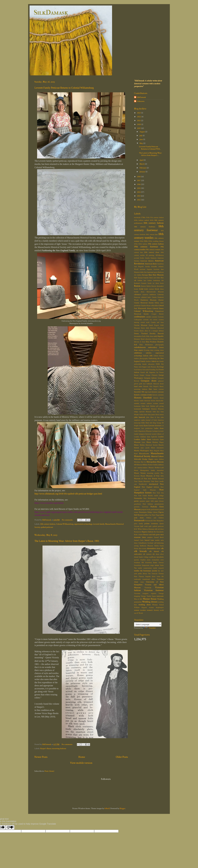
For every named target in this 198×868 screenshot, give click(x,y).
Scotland (150, 543)
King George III (158, 423)
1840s (152, 220)
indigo (136, 412)
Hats (150, 389)
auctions (143, 269)
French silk (144, 372)
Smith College (144, 557)
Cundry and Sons (157, 322)
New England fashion (150, 487)
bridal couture (149, 289)
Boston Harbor (146, 286)
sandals (157, 540)
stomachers (156, 560)
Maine (136, 445)
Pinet (154, 515)
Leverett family (99, 524)
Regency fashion (148, 532)
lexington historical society (148, 434)
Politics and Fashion (155, 518)
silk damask (154, 551)
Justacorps (137, 423)
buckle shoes (139, 292)
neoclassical (153, 484)
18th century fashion (48, 524)
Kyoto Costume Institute (152, 426)
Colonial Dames (158, 308)
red (156, 529)
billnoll (107, 808)
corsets (149, 317)
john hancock (140, 417)
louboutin (156, 440)
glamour (161, 381)
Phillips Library (152, 512)
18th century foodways (145, 227)
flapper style (146, 367)
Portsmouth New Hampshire (154, 521)
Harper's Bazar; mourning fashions (53, 748)
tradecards (137, 579)
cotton (155, 320)
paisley (136, 501)
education (148, 339)
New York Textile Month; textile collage (149, 496)
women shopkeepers (156, 607)
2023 (139, 113)
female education (148, 364)
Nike (145, 498)
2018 (139, 177)
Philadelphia (143, 512)
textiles (137, 571)
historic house (159, 398)
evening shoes (159, 350)
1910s (141, 241)
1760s (148, 218)
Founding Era (154, 370)
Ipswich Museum (145, 412)
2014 (139, 192)
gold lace (142, 384)
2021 (139, 121)
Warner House (150, 599)
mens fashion (159, 459)
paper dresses (159, 501)
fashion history (159, 356)
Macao (149, 442)
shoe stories (143, 549)
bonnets (144, 283)
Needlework (143, 484)
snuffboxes (153, 557)
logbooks (154, 437)
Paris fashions (148, 504)
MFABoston (138, 465)
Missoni (151, 468)
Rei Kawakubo (159, 532)
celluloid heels (146, 297)
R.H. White (138, 529)
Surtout (161, 563)
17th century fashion (157, 218)
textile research (158, 568)
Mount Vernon (140, 473)
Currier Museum (141, 325)
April (142, 160)
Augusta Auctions (153, 269)
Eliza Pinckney (151, 342)
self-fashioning (159, 543)
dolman (161, 331)
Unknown (141, 101)
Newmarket (138, 498)
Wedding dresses (150, 602)
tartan (157, 565)
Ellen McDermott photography (152, 345)
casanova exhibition (149, 295)
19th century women (153, 250)
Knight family (139, 426)
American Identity (147, 261)
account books (139, 258)
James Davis (155, 415)
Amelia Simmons (151, 258)
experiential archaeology (83, 524)
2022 (139, 117)
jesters (162, 415)
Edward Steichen (158, 339)
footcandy (146, 370)
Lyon (143, 442)
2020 (139, 124)
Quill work (144, 526)
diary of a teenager (151, 331)
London (161, 437)
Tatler (162, 565)
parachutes (137, 504)
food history (138, 370)
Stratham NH (139, 563)
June (141, 139)
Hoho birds (145, 406)
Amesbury (160, 264)
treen (142, 582)
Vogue (154, 596)
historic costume (158, 392)
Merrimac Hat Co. (140, 462)
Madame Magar (158, 442)
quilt (150, 526)
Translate (149, 628)
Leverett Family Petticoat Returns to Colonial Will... (150, 148)
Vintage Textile (146, 596)
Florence (154, 367)
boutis (136, 289)
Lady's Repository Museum (143, 431)
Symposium (146, 565)
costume (154, 317)
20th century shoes (152, 252)
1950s (136, 244)
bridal (141, 289)
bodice (150, 280)
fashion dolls (148, 356)
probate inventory (151, 524)
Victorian (148, 588)
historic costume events (143, 395)
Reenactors (138, 532)
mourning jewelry (153, 473)
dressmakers (138, 336)
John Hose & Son (153, 417)
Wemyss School (158, 605)
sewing (136, 546)
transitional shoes (149, 579)
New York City (158, 493)
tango (152, 565)
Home (82, 757)
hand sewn (138, 386)
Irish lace (156, 412)
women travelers (140, 610)
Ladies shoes (159, 428)
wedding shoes (145, 605)
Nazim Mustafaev (144, 481)
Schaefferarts (143, 543)
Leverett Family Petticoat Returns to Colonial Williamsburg (64, 88)
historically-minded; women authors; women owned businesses (149, 403)
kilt (151, 423)
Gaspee (142, 375)
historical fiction (150, 401)
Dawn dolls (145, 328)
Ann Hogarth (139, 267)
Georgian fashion (150, 378)
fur (157, 372)
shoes (158, 549)
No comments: (68, 520)
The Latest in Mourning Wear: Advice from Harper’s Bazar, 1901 (67, 541)
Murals (143, 476)
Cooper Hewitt (158, 314)
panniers (142, 501)
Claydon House (146, 306)
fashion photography (141, 358)
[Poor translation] (10, 827)
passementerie (159, 504)
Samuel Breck (159, 537)
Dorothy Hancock (157, 334)
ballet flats (143, 272)
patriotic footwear (141, 507)
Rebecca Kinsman (148, 529)
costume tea (147, 320)
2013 (139, 196)
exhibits (149, 353)
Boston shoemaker (158, 286)
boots (162, 283)
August (142, 132)
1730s (143, 218)
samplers (150, 537)
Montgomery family (148, 470)
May (141, 143)
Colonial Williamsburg (65, 524)
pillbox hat (148, 515)
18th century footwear (149, 228)
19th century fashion (156, 244)
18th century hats (152, 234)
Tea (135, 568)
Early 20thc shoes (148, 336)
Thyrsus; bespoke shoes (147, 576)
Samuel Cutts (139, 540)
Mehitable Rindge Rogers (144, 459)
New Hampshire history (149, 491)
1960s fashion (143, 244)
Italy (149, 415)
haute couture (159, 389)
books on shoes (153, 283)
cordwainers (140, 317)
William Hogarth (140, 607)
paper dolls (150, 501)
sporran (136, 560)
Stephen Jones (145, 560)
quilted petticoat (47, 527)
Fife (162, 364)
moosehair (160, 470)
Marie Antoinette (157, 448)
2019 (139, 128)
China (157, 303)
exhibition (138, 353)
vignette (154, 593)
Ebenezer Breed (139, 339)
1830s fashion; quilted (141, 220)
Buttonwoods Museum (155, 292)
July (141, 136)
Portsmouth (139, 520)
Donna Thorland (141, 334)
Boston (137, 286)
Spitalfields (160, 557)
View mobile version (81, 763)
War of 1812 (138, 599)
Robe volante (138, 535)
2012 (139, 200)
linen (149, 437)
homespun (146, 409)
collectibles (154, 306)
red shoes (161, 529)
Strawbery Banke (151, 563)
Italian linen (143, 415)
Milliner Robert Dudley (150, 465)
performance (155, 510)
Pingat (158, 515)
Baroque (145, 275)
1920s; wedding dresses (156, 241)
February (143, 168)
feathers (148, 361)
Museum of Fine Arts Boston (146, 479)
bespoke (146, 278)
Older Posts (122, 757)
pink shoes (139, 518)
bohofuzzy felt (158, 280)
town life (160, 576)
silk (162, 548)
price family (138, 524)
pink (162, 515)
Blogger (122, 808)
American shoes (151, 264)
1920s (146, 241)
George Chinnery (152, 375)
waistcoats (160, 596)
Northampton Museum (156, 498)
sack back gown (154, 535)
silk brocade (140, 551)
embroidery (152, 347)
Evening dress (149, 350)
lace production (147, 428)
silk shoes (156, 554)
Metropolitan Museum (155, 462)
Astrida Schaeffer (151, 267)
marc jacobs (145, 448)
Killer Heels (145, 423)
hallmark (149, 384)
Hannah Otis (148, 386)
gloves (136, 384)
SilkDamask (51, 12)
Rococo (146, 535)
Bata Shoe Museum (156, 275)
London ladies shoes (143, 439)
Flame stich (138, 367)
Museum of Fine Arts (155, 476)
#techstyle (137, 218)
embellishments (140, 347)
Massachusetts (144, 454)
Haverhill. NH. (139, 392)
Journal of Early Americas (155, 420)
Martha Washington (141, 451)
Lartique (155, 431)
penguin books (146, 510)
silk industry (147, 554)
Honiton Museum (157, 409)
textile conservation (145, 568)
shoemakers (151, 548)
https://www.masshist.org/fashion (49, 503)
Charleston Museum (148, 300)
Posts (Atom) (49, 771)
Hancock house (158, 384)
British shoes (159, 289)
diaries (142, 331)
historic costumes (158, 395)
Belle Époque (138, 278)
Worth (141, 613)
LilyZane (143, 437)
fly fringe (160, 367)
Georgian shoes (148, 381)
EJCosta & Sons (140, 342)
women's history (153, 610)
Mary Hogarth (155, 451)
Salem (144, 537)
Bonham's (137, 283)
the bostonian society (149, 571)
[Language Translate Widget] (148, 624)
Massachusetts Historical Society (149, 455)
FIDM (158, 364)
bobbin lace (142, 280)
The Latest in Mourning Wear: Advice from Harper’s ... (150, 154)
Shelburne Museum (147, 546)
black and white (155, 278)
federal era (155, 361)
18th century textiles (149, 236)
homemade (138, 409)
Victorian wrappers (141, 593)
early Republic (159, 336)
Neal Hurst (155, 481)
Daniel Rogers (154, 325)
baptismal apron (152, 272)
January (143, 172)
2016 (139, 184)
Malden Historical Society (149, 445)
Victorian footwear (154, 590)
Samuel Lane (149, 540)
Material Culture (157, 456)
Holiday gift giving (157, 406)
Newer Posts (41, 757)
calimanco (137, 295)
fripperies (152, 372)
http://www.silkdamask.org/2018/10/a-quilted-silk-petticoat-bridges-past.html (68, 494)
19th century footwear (146, 247)
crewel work (145, 322)
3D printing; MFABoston (155, 255)
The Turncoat (153, 574)
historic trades (139, 401)
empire (141, 350)
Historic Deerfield (143, 398)
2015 (139, 188)
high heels (148, 392)
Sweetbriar (138, 565)
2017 (139, 180)
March (142, 164)
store (162, 560)
